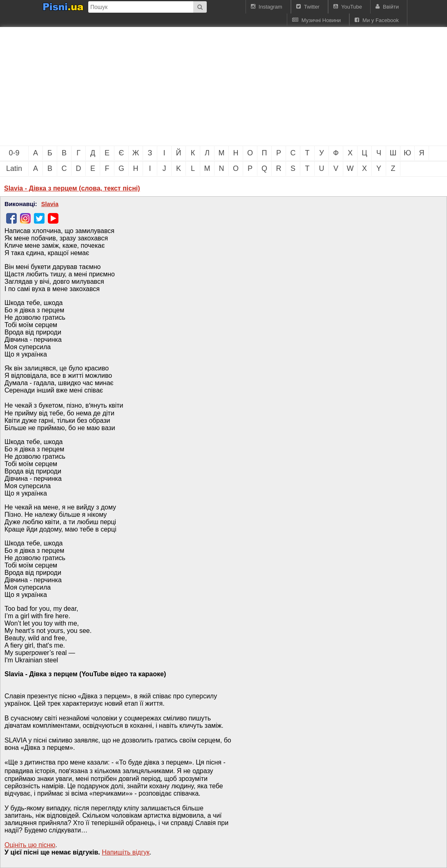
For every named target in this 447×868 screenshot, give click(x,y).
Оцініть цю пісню (30, 845)
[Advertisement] (139, 86)
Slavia (50, 204)
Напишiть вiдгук (126, 852)
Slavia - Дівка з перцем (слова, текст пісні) (72, 188)
